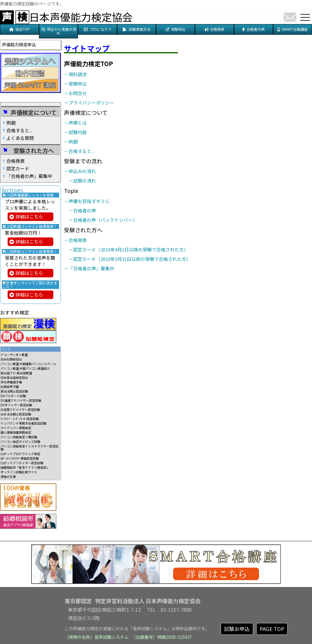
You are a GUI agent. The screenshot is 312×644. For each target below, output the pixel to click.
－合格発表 (78, 240)
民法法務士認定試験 (14, 391)
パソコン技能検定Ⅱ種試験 (19, 437)
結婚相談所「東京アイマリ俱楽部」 (25, 467)
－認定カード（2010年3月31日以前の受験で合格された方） (132, 259)
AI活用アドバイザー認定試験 (20, 409)
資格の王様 (8, 477)
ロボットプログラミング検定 (20, 454)
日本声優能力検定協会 (81, 17)
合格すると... (19, 130)
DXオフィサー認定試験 (16, 405)
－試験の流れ (85, 181)
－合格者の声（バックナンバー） (105, 220)
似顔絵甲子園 (10, 387)
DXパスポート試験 (13, 396)
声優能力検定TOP (89, 64)
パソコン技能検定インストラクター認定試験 (30, 448)
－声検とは (78, 123)
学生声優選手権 (11, 382)
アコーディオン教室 (14, 355)
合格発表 (16, 161)
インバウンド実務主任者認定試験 (23, 423)
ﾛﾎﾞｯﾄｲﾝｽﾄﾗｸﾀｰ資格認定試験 (20, 458)
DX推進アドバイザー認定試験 (21, 400)
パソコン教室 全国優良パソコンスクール (28, 364)
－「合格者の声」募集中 (91, 268)
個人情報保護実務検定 (16, 432)
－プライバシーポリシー (91, 103)
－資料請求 (78, 74)
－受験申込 (78, 84)
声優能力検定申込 (19, 44)
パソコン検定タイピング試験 (20, 441)
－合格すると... (81, 151)
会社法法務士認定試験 (16, 414)
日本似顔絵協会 (11, 359)
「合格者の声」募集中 (29, 176)
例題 (11, 123)
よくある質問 (20, 138)
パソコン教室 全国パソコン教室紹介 (25, 368)
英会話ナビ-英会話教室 (16, 373)
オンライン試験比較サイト (19, 472)
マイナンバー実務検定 (16, 428)
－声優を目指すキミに (89, 201)
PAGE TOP (272, 629)
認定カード (18, 168)
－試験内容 (78, 132)
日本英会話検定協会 (14, 377)
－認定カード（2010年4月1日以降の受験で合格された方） (131, 249)
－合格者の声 (85, 210)
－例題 (73, 142)
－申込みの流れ (82, 171)
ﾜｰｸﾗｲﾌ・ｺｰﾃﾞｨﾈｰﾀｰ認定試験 (20, 419)
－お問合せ (78, 93)
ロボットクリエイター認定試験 (22, 463)
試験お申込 (237, 629)
